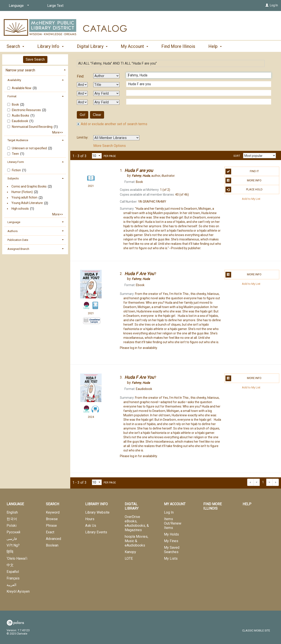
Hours (90, 519)
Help (247, 504)
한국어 (12, 519)
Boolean (52, 545)
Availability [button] (14, 80)
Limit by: (83, 137)
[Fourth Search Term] (196, 102)
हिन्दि (10, 552)
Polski (12, 526)
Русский (13, 532)
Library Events (96, 532)
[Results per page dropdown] (97, 156)
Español (13, 572)
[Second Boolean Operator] (82, 93)
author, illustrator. (153, 176)
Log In (274, 5)
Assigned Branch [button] (18, 249)
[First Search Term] (196, 75)
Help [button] (215, 46)
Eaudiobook (20, 121)
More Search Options (110, 146)
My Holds (171, 534)
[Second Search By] (106, 85)
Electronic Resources (27, 110)
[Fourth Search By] (106, 102)
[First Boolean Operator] (82, 85)
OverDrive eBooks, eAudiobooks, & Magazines (137, 523)
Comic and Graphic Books (29, 186)
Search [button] (15, 46)
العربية (11, 585)
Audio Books (21, 115)
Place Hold (244, 189)
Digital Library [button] (92, 46)
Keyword (53, 512)
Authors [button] (13, 231)
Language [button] (14, 222)
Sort (237, 156)
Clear (97, 115)
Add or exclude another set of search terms (112, 124)
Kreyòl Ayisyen (18, 591)
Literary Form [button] (16, 162)
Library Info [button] (50, 46)
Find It (242, 171)
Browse (52, 519)
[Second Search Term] (196, 84)
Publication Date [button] (18, 240)
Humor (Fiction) (22, 192)
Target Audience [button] (18, 140)
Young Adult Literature (27, 203)
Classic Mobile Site (256, 630)
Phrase (51, 526)
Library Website (97, 512)
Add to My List (251, 199)
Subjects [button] (13, 178)
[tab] (35, 70)
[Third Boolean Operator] (82, 102)
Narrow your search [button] (20, 70)
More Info (244, 180)
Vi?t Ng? (13, 545)
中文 (10, 565)
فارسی (12, 539)
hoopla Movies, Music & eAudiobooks (136, 541)
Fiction (17, 170)
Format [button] (12, 96)
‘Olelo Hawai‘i (17, 558)
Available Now (22, 88)
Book (16, 105)
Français (13, 578)
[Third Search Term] (196, 93)
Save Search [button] (35, 59)
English (12, 512)
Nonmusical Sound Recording (32, 127)
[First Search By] (106, 76)
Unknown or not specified (30, 148)
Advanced (53, 539)
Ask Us (91, 526)
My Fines (171, 541)
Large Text (55, 6)
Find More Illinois (178, 46)
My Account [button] (134, 46)
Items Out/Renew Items (173, 523)
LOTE (129, 558)
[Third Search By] (106, 93)
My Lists (171, 558)
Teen (16, 154)
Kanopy (130, 552)
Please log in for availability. (139, 348)
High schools (20, 209)
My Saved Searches (172, 550)
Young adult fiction (24, 198)
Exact (50, 532)
